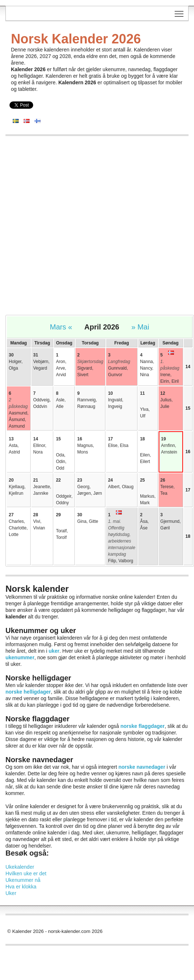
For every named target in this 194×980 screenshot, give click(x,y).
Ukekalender (20, 867)
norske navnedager (142, 767)
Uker (11, 893)
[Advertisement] (85, 229)
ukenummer (20, 657)
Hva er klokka (21, 887)
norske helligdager (28, 692)
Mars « (61, 327)
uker (54, 651)
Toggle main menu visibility (180, 11)
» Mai (140, 327)
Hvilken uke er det (26, 873)
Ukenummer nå (23, 880)
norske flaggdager (142, 726)
